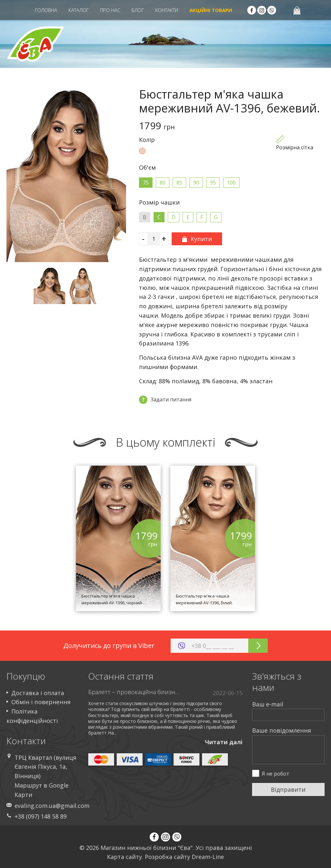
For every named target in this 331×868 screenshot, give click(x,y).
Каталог (79, 10)
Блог (138, 10)
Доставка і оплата (38, 693)
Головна (46, 10)
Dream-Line (208, 857)
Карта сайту (124, 857)
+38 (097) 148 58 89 (41, 816)
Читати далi (224, 742)
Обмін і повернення (41, 702)
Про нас (110, 10)
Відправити (288, 789)
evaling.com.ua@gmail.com (52, 806)
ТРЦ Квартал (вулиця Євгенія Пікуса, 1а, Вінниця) (45, 767)
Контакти (167, 10)
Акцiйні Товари (211, 10)
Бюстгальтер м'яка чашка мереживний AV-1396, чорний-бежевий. (112, 603)
